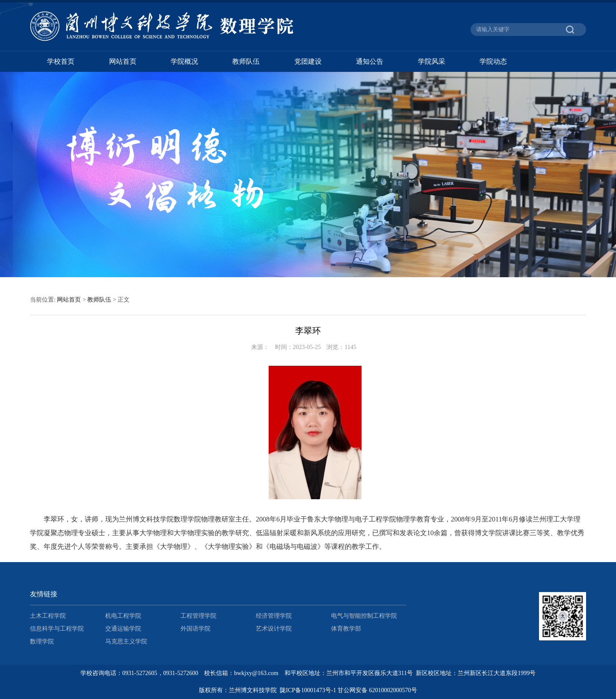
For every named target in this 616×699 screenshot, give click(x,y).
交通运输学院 (123, 629)
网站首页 (123, 61)
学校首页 (61, 61)
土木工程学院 (48, 616)
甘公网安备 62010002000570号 (377, 690)
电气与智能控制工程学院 (364, 616)
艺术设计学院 (274, 629)
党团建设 (308, 61)
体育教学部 (346, 629)
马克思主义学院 (126, 641)
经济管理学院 (274, 616)
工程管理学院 (198, 616)
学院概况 (184, 61)
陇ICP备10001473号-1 (308, 690)
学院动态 (493, 61)
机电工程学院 (123, 616)
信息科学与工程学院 (57, 629)
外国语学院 (195, 629)
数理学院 (42, 641)
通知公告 (370, 61)
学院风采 (432, 61)
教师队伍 (246, 61)
